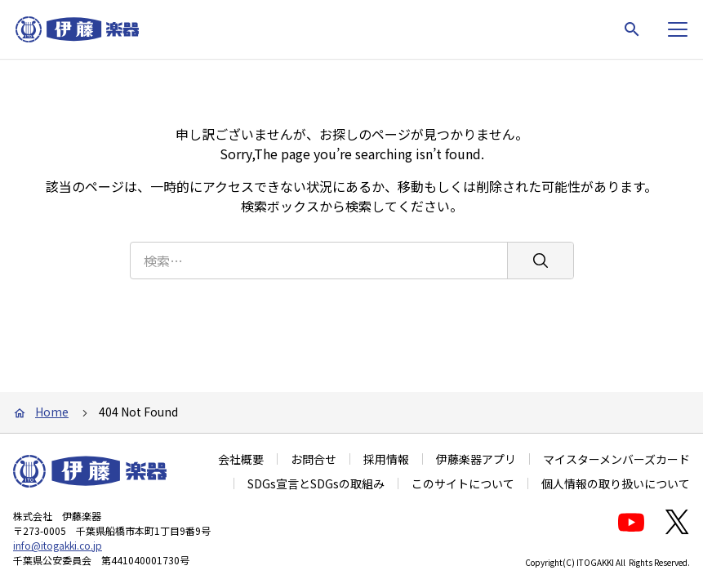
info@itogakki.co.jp (58, 545)
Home (52, 412)
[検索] (540, 261)
